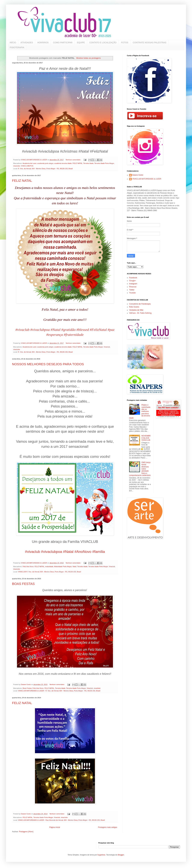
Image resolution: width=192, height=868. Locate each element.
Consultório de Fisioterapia (140, 304)
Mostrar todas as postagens (89, 58)
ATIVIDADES (27, 43)
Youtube (132, 293)
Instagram (133, 284)
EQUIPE (81, 43)
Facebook (133, 278)
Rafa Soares (134, 307)
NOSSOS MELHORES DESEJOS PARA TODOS (48, 364)
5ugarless (101, 855)
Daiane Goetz (138, 175)
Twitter (132, 290)
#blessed (83, 330)
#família (99, 552)
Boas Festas (27, 688)
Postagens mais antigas (108, 827)
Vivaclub (107, 347)
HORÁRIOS (43, 43)
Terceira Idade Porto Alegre (104, 163)
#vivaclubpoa (40, 330)
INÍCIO (13, 43)
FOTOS (125, 43)
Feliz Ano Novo (28, 566)
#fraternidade (74, 335)
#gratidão (68, 330)
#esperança (55, 335)
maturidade (49, 566)
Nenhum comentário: (73, 160)
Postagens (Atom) (26, 832)
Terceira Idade (88, 163)
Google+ (133, 281)
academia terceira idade (63, 163)
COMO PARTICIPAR (63, 43)
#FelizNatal (98, 330)
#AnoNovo (83, 552)
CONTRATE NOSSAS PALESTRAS (150, 43)
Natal (74, 566)
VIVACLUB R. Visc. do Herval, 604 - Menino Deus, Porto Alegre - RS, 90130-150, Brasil (49, 572)
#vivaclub (22, 330)
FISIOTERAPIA (17, 47)
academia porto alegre (45, 163)
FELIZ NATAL (78, 163)
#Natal (56, 330)
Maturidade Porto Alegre (63, 566)
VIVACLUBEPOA (27, 166)
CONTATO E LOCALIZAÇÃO (103, 43)
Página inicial (55, 827)
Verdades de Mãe (136, 310)
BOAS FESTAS (23, 584)
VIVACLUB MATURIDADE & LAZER (147, 179)
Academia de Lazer (29, 163)
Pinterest (133, 287)
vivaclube (17, 166)
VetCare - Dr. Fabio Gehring (140, 313)
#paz (111, 330)
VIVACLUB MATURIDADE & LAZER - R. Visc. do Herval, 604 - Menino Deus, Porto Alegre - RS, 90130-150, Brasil (59, 691)
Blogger (121, 855)
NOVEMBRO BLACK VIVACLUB (146, 438)
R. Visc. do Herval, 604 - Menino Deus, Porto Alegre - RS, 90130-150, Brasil (45, 169)
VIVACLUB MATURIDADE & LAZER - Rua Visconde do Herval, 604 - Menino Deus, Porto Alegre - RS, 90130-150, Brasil (61, 820)
